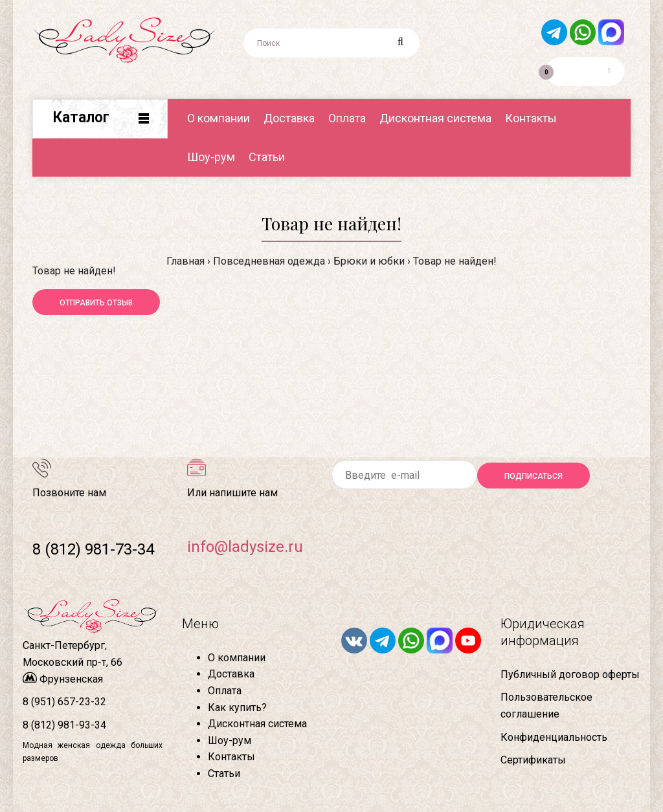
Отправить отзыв (96, 303)
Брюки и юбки (369, 261)
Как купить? (237, 708)
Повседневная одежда (269, 261)
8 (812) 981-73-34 (93, 549)
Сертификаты (533, 760)
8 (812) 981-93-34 (64, 725)
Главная (185, 261)
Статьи (224, 774)
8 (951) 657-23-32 (64, 702)
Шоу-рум (230, 741)
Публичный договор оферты (570, 675)
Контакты (231, 757)
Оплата (225, 691)
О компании (237, 658)
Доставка (231, 674)
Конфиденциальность (554, 737)
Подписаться (534, 476)
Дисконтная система (257, 724)
